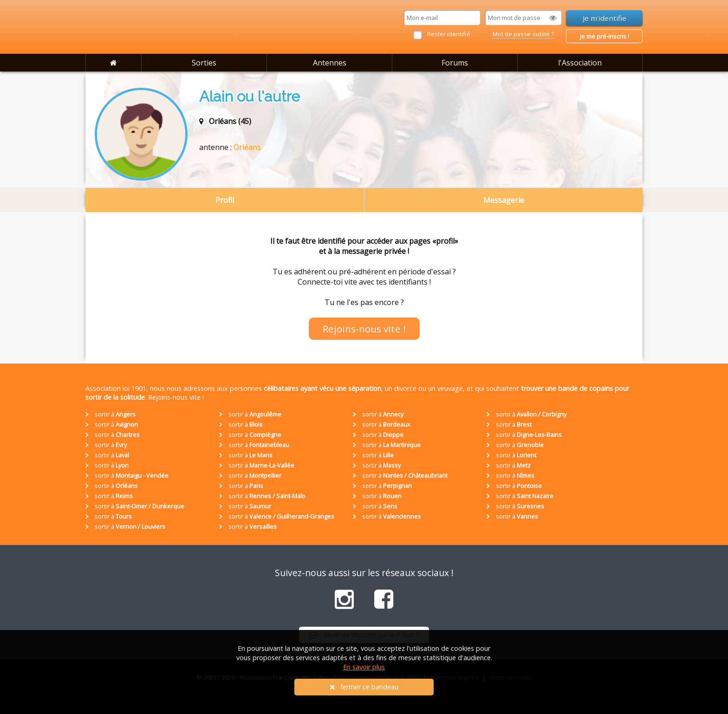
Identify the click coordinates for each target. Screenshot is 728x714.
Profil (225, 200)
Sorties (204, 63)
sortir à (110, 414)
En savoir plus (364, 667)
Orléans (247, 147)
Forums (455, 63)
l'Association (580, 63)
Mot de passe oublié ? (523, 34)
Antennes (330, 63)
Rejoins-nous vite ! (364, 329)
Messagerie (504, 200)
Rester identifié (449, 34)
